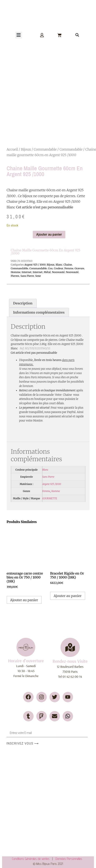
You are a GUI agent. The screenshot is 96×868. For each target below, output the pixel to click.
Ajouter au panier (49, 234)
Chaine (68, 265)
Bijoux (26, 149)
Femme (69, 268)
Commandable (45, 149)
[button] (19, 35)
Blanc (59, 265)
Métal (47, 272)
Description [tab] (23, 303)
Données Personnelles (69, 859)
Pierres (15, 276)
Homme (15, 272)
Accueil (12, 149)
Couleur (58, 268)
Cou (50, 268)
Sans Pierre (27, 276)
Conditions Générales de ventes (32, 859)
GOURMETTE (50, 498)
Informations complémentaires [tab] (39, 312)
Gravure (79, 268)
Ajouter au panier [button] (24, 600)
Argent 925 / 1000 (35, 265)
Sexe (38, 276)
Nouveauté (58, 272)
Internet (27, 272)
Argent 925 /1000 (52, 484)
